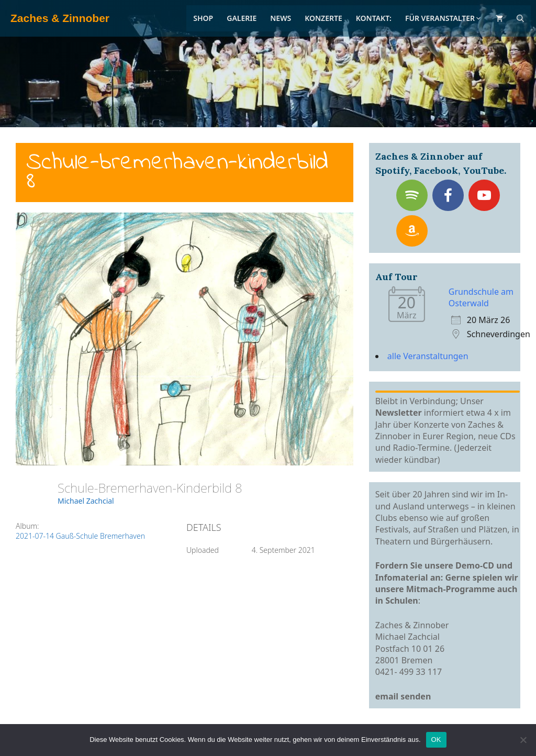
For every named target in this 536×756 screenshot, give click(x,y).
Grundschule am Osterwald (481, 297)
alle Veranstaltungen (428, 356)
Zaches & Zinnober (60, 18)
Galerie (242, 18)
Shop (203, 18)
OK (436, 740)
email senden (403, 696)
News (281, 18)
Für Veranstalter (444, 18)
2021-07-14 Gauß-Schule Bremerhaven (80, 536)
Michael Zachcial (86, 501)
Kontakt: (374, 18)
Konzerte (323, 18)
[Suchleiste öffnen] (520, 18)
